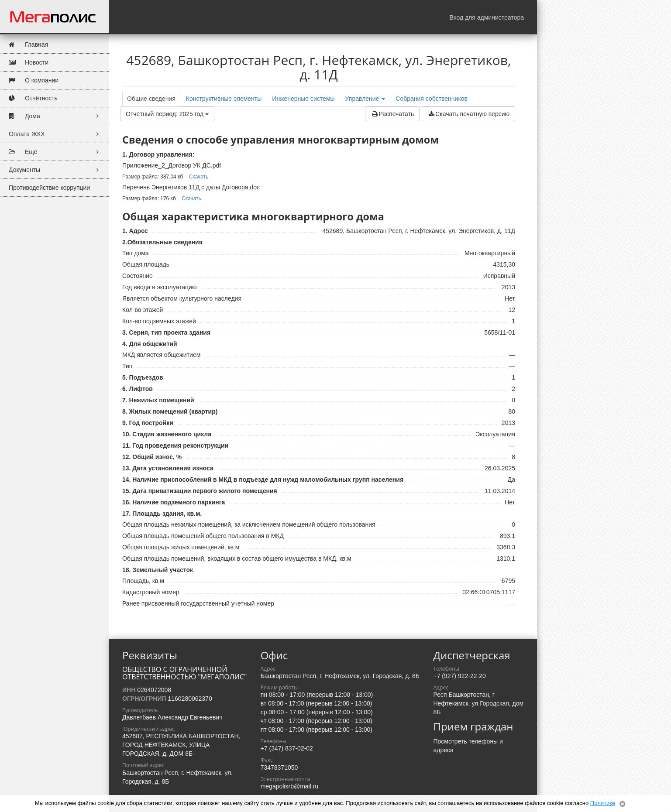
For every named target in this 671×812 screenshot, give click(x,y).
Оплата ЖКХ (57, 134)
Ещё (57, 152)
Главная (28, 45)
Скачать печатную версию (468, 114)
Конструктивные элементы (224, 99)
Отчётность (33, 98)
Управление (365, 99)
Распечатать (392, 114)
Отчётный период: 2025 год (167, 114)
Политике (603, 803)
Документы (57, 170)
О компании (34, 81)
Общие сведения (151, 99)
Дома (57, 116)
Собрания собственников (432, 99)
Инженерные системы (303, 99)
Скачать (199, 177)
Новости (29, 63)
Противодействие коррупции (49, 188)
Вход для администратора (487, 17)
